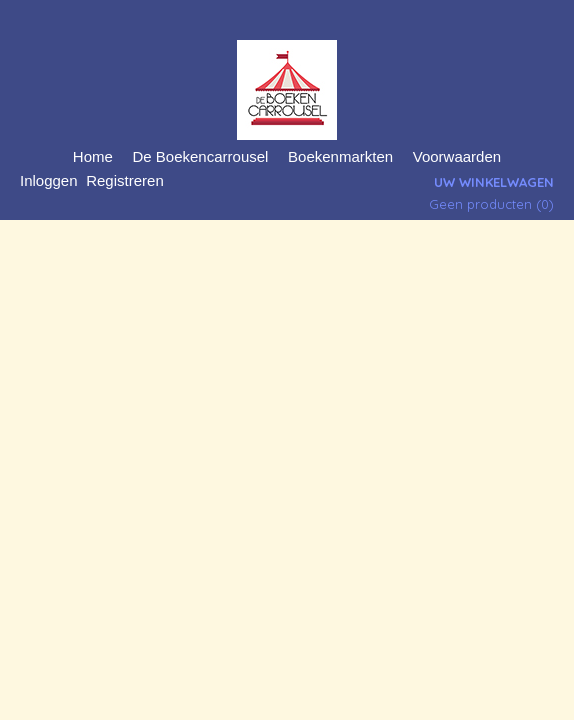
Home (93, 156)
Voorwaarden (457, 156)
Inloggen (49, 180)
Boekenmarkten (340, 156)
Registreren (125, 180)
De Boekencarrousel (201, 156)
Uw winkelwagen (494, 182)
